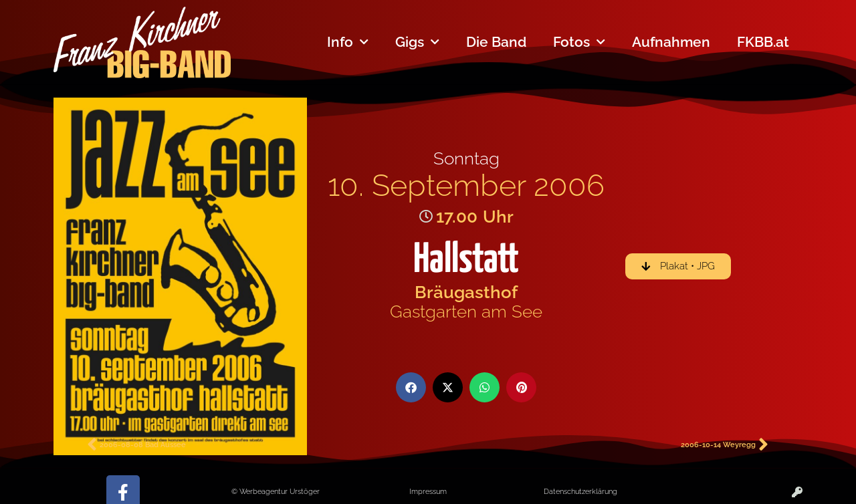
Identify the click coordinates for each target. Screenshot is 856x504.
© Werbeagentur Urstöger (276, 491)
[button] (411, 387)
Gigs (417, 42)
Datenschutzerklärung (580, 491)
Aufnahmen (671, 42)
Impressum (428, 491)
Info (348, 42)
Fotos (579, 42)
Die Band (496, 42)
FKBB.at (763, 42)
